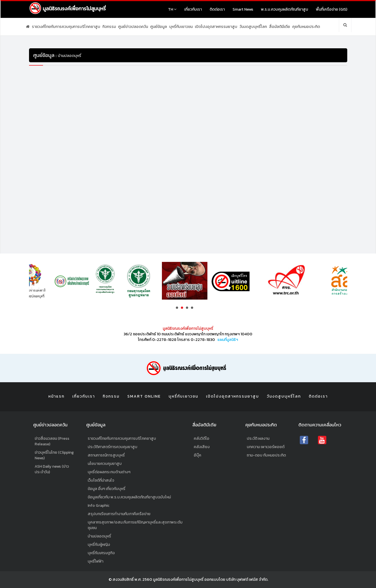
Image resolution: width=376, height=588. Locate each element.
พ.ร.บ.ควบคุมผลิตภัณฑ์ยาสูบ (285, 9)
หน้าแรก (56, 396)
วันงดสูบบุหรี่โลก (253, 27)
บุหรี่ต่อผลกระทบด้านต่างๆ (109, 472)
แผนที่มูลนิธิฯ (228, 340)
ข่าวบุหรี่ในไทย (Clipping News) (54, 455)
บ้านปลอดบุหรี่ (99, 536)
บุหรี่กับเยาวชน (181, 27)
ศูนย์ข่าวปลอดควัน (133, 27)
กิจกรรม (109, 27)
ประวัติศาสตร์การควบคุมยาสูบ (112, 447)
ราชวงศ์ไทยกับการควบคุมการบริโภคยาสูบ (66, 27)
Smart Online (144, 396)
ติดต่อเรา (217, 9)
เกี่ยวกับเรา (193, 9)
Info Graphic (99, 505)
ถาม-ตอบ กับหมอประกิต (266, 455)
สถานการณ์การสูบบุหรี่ (106, 455)
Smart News (243, 9)
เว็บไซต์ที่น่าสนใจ (101, 480)
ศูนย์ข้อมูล (159, 27)
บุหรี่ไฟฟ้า (95, 561)
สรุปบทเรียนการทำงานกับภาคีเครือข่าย (119, 514)
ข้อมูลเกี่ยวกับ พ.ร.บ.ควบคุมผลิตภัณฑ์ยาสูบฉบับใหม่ (129, 497)
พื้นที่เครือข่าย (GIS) (332, 9)
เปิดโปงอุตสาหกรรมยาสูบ (216, 27)
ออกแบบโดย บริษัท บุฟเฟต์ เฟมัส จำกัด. (236, 579)
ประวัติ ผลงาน (258, 438)
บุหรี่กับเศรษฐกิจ (101, 553)
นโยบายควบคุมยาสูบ (105, 464)
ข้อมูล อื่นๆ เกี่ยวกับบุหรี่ (106, 489)
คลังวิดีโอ (202, 438)
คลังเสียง (202, 447)
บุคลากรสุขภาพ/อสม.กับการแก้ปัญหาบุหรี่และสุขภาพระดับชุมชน (135, 525)
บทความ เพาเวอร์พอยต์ (266, 447)
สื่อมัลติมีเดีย (280, 27)
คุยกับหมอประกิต (306, 27)
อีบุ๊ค (197, 455)
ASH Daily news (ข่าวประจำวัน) (52, 469)
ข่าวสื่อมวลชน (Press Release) (52, 441)
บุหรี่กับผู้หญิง (99, 545)
